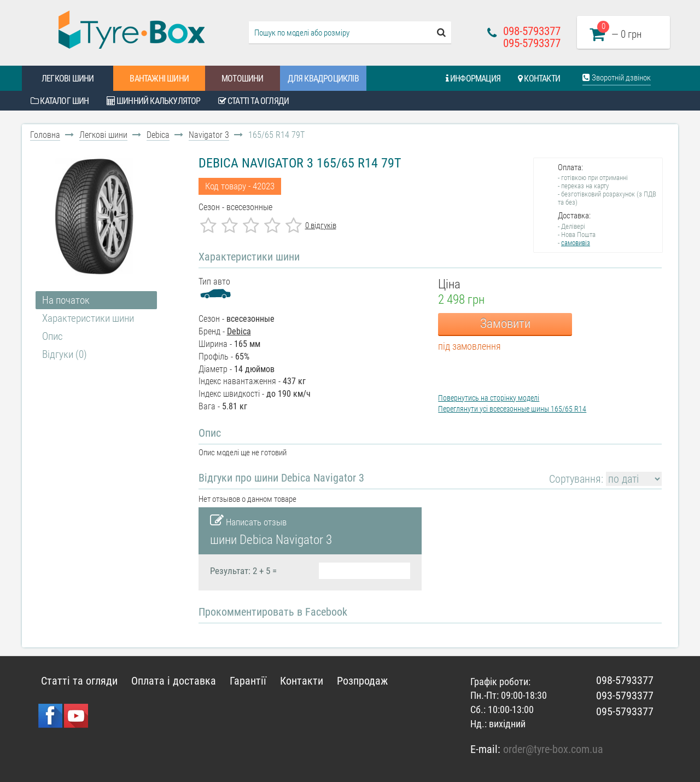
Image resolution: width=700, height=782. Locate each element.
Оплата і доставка (174, 681)
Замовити (505, 324)
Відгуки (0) (65, 354)
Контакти (539, 79)
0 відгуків (321, 225)
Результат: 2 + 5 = (243, 571)
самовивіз (576, 243)
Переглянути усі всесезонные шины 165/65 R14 (512, 409)
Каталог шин (60, 101)
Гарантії (248, 681)
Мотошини (243, 79)
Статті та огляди (254, 101)
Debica (158, 135)
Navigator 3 (209, 135)
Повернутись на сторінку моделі (489, 398)
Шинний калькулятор (154, 101)
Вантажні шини (159, 79)
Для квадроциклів (323, 79)
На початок (66, 300)
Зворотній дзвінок (617, 78)
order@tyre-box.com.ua (553, 749)
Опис (52, 336)
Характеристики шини (88, 318)
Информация (473, 79)
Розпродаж (362, 681)
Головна (45, 135)
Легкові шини (68, 79)
